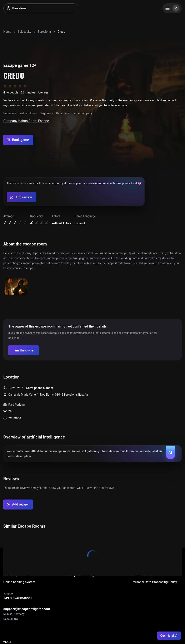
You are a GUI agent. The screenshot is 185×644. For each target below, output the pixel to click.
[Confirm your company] (24, 350)
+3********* (16, 388)
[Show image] (16, 287)
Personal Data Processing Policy (154, 582)
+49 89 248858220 (17, 598)
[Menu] (172, 8)
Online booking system (19, 582)
